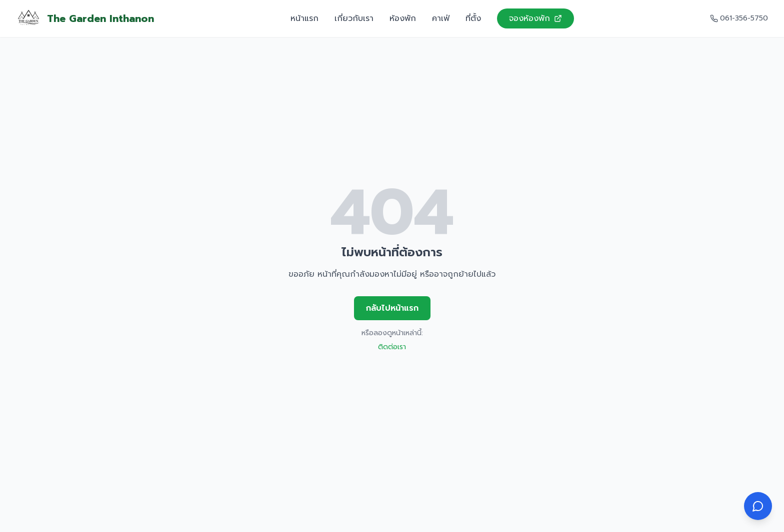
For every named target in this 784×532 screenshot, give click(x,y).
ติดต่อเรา (392, 347)
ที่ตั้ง (473, 18)
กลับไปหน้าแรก (392, 308)
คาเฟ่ (441, 18)
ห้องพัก (403, 18)
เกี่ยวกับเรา (354, 18)
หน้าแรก (304, 18)
